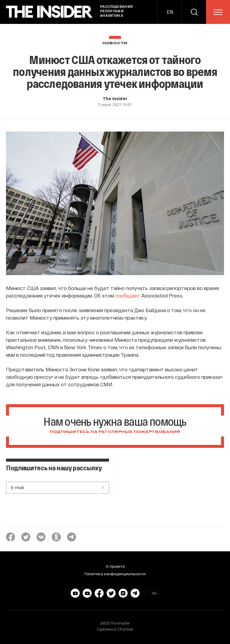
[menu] (218, 12)
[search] (194, 12)
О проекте (115, 566)
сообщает (128, 295)
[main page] (49, 12)
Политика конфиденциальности (115, 574)
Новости (115, 43)
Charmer (125, 629)
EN (170, 12)
